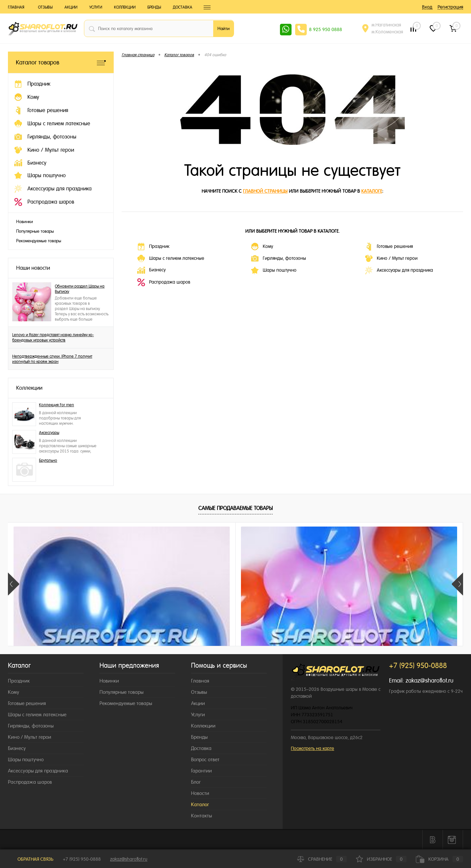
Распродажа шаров (164, 282)
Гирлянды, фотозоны (278, 258)
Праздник (153, 247)
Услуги (96, 7)
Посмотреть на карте (313, 748)
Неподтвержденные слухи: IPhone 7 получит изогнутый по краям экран (52, 359)
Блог (196, 782)
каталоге (372, 191)
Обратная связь (31, 859)
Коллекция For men (57, 405)
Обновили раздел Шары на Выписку (80, 289)
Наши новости (33, 268)
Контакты (201, 816)
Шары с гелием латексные (171, 258)
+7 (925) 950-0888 (82, 859)
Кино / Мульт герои (391, 258)
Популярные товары (35, 231)
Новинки (25, 222)
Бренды (154, 7)
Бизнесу (151, 270)
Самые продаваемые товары (235, 508)
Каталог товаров (61, 62)
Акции (71, 7)
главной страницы (265, 191)
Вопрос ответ (205, 759)
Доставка (183, 7)
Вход (427, 7)
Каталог (200, 804)
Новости (200, 793)
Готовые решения (389, 247)
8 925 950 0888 (326, 29)
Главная (16, 7)
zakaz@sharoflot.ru (430, 680)
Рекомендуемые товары (39, 241)
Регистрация (450, 7)
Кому (262, 247)
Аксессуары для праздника (399, 270)
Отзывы (45, 7)
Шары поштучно (274, 270)
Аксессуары (49, 433)
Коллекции (125, 7)
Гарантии (201, 771)
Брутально (48, 460)
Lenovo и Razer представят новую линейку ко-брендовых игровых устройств (53, 337)
